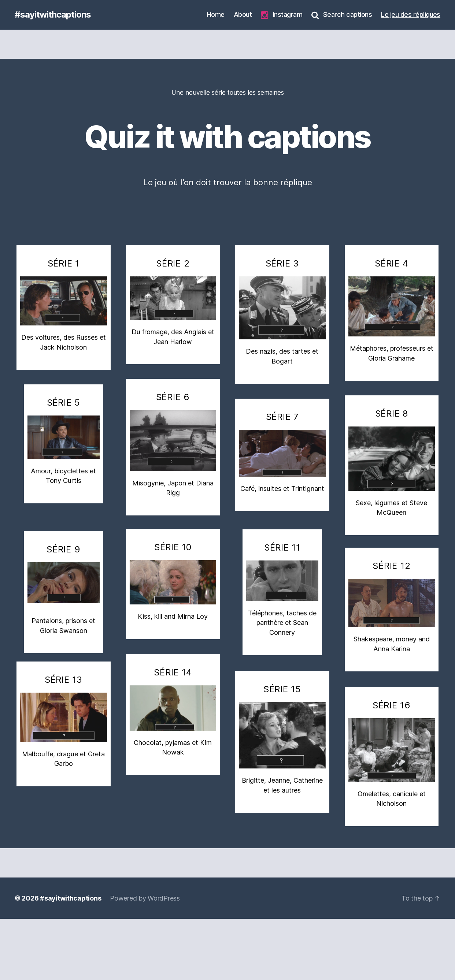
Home (216, 14)
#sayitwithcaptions (53, 15)
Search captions (342, 15)
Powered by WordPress (145, 898)
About (243, 14)
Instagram (282, 15)
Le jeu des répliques (411, 14)
